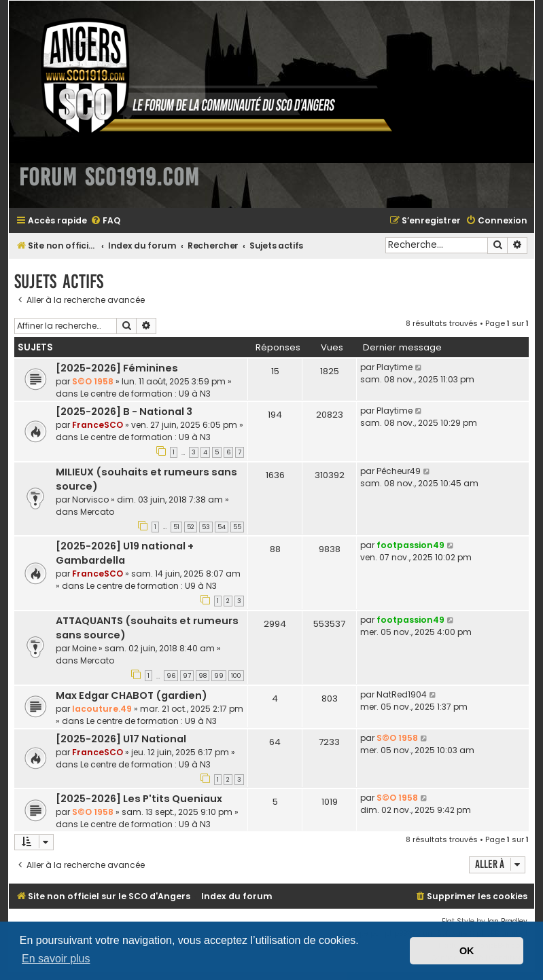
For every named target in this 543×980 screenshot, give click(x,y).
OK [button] (467, 951)
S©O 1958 (93, 381)
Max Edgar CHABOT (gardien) (132, 695)
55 (237, 527)
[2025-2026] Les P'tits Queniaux (139, 799)
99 (219, 676)
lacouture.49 (102, 709)
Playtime (395, 367)
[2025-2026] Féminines (117, 368)
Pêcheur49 (399, 471)
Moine (84, 648)
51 (176, 527)
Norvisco (90, 500)
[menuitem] (105, 221)
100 (236, 676)
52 (191, 527)
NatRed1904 (402, 694)
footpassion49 (410, 545)
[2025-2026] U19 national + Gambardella (125, 553)
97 (187, 676)
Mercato (97, 512)
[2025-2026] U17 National (121, 739)
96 (171, 676)
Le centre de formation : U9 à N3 (145, 394)
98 (203, 676)
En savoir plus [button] (56, 959)
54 (222, 527)
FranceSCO (98, 425)
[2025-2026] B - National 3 (124, 412)
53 (206, 527)
